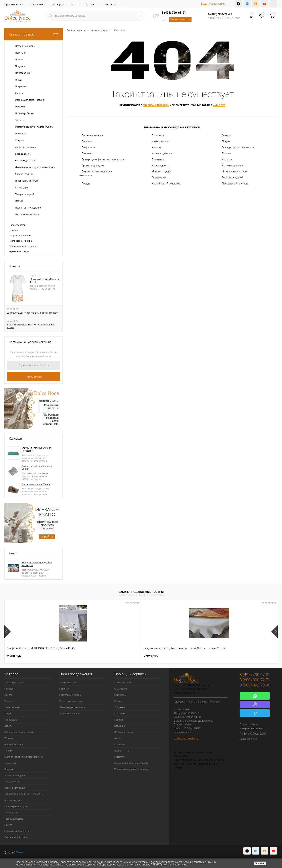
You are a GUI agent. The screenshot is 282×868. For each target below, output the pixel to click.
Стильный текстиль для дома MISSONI (37, 468)
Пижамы (87, 153)
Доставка (91, 4)
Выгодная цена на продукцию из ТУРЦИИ (37, 564)
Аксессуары (159, 178)
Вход (204, 4)
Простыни (158, 135)
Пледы (226, 141)
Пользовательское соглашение (131, 769)
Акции (13, 553)
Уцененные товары (19, 251)
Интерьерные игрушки (235, 172)
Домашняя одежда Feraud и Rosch (45, 281)
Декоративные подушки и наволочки (96, 173)
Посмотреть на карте (186, 738)
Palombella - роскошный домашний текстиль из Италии (31, 326)
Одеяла (226, 135)
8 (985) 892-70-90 (255, 685)
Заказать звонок (180, 19)
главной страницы (156, 105)
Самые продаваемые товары (141, 592)
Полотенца (158, 160)
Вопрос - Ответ (122, 751)
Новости (15, 266)
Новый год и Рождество (166, 184)
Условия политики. (175, 865)
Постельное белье (92, 135)
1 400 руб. (178, 656)
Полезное (120, 744)
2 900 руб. (14, 656)
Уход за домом (160, 166)
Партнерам (57, 4)
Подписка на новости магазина (30, 342)
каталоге (219, 105)
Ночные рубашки (162, 153)
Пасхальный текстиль (235, 184)
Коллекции (16, 439)
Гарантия (119, 757)
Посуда (86, 184)
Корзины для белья (234, 166)
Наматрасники (160, 141)
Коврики (227, 160)
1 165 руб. (124, 656)
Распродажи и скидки (21, 241)
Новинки (14, 230)
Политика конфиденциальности (131, 763)
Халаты (156, 147)
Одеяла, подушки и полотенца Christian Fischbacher (33, 313)
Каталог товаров (33, 34)
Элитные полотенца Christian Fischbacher (36, 449)
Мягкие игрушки (161, 172)
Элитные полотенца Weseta (36, 484)
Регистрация (217, 4)
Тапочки (227, 153)
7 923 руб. (69, 656)
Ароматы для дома (93, 166)
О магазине (37, 4)
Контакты (110, 4)
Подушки (87, 141)
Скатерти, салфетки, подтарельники (103, 160)
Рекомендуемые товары (22, 246)
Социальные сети (124, 732)
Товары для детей (232, 178)
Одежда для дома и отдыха (238, 147)
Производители (14, 4)
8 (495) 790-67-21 (174, 13)
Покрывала (88, 147)
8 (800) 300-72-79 (220, 14)
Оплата (75, 4)
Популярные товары (20, 236)
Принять (260, 863)
